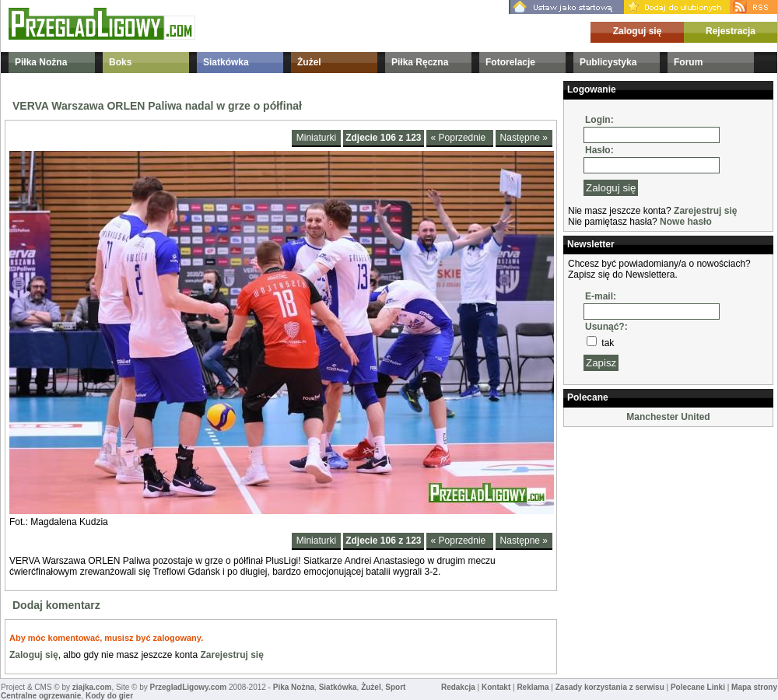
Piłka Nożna (41, 62)
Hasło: (599, 150)
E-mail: (601, 296)
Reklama (533, 687)
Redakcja (458, 687)
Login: (599, 120)
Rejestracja (731, 31)
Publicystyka (608, 62)
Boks (120, 62)
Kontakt (496, 687)
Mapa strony (754, 687)
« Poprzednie (460, 138)
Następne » (524, 138)
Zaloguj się (638, 31)
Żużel (309, 62)
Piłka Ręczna (420, 62)
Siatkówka (226, 62)
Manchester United (668, 417)
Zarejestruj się (231, 655)
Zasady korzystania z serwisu (610, 687)
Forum (688, 62)
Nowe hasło (686, 222)
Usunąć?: (606, 327)
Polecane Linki (698, 687)
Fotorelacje (510, 62)
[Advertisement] (641, 509)
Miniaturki (316, 138)
